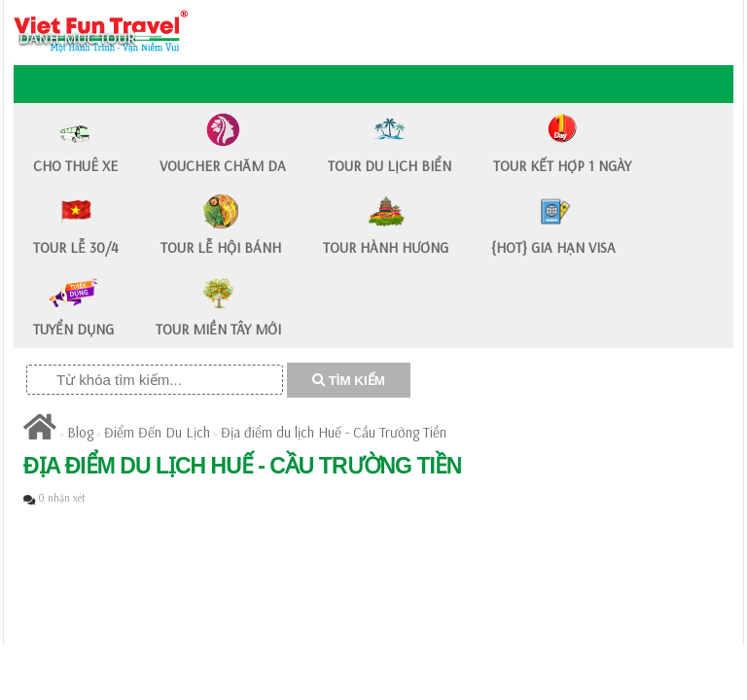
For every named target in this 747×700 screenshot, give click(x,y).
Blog (80, 432)
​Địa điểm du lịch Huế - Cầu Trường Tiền (334, 432)
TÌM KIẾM (349, 381)
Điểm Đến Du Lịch (157, 432)
